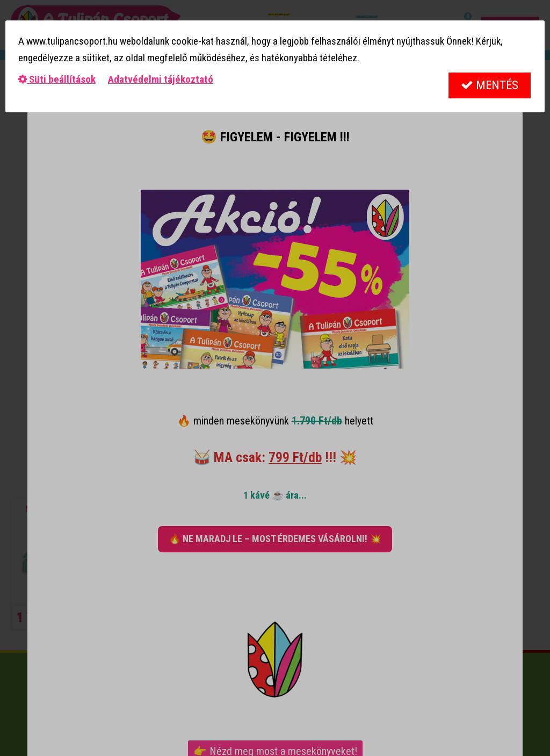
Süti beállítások (57, 79)
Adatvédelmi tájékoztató (161, 79)
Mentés (490, 85)
